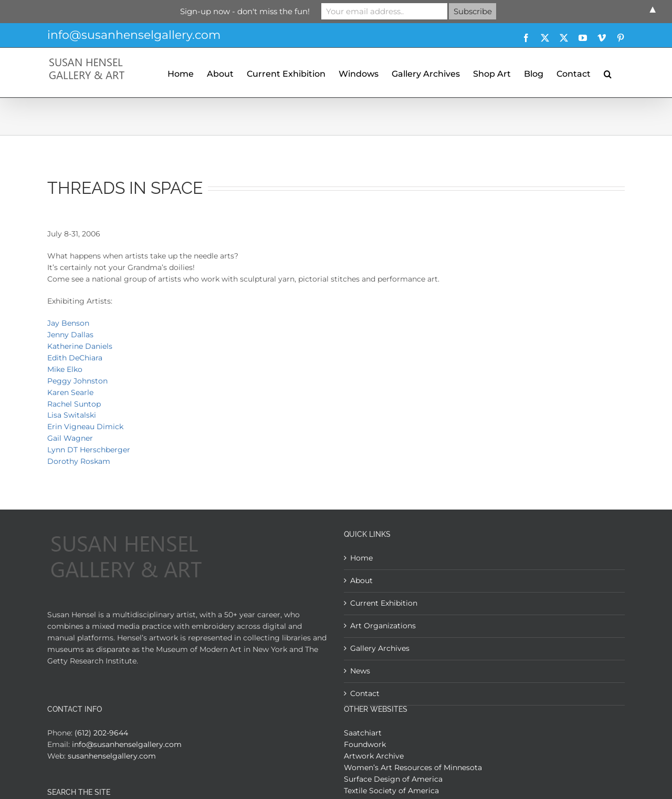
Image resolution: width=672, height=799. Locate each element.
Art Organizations (383, 626)
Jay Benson (68, 323)
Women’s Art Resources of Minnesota (413, 767)
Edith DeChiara (75, 358)
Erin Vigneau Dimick (85, 427)
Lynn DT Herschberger (89, 450)
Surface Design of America (393, 779)
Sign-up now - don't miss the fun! (245, 11)
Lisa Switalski (72, 415)
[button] (608, 72)
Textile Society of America (391, 791)
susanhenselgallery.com (112, 756)
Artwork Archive (374, 756)
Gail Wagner (70, 438)
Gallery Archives (380, 648)
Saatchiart (363, 733)
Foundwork (365, 744)
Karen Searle (70, 392)
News (360, 671)
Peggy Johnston (77, 381)
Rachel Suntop (74, 404)
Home (361, 558)
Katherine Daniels (80, 346)
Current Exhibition (384, 603)
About (361, 580)
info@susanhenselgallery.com (134, 35)
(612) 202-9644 (101, 733)
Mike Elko (65, 369)
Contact (365, 693)
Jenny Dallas (70, 335)
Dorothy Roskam (79, 461)
